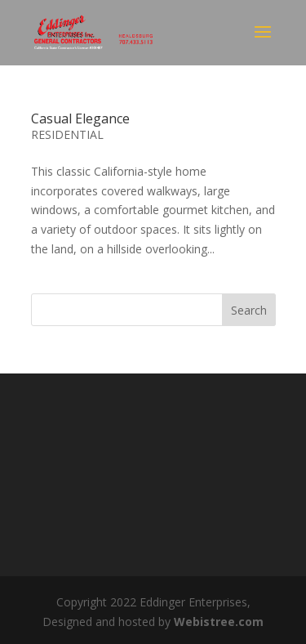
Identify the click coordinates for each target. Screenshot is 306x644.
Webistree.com (219, 622)
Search (249, 310)
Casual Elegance (80, 119)
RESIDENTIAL (67, 134)
